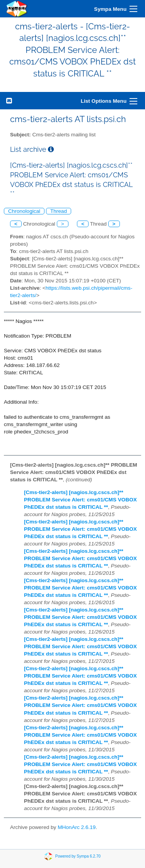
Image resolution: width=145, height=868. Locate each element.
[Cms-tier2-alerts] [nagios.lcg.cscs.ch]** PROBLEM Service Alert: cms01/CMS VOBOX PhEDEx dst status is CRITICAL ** (80, 500)
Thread (59, 211)
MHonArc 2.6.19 (77, 827)
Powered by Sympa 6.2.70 (78, 856)
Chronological (24, 211)
